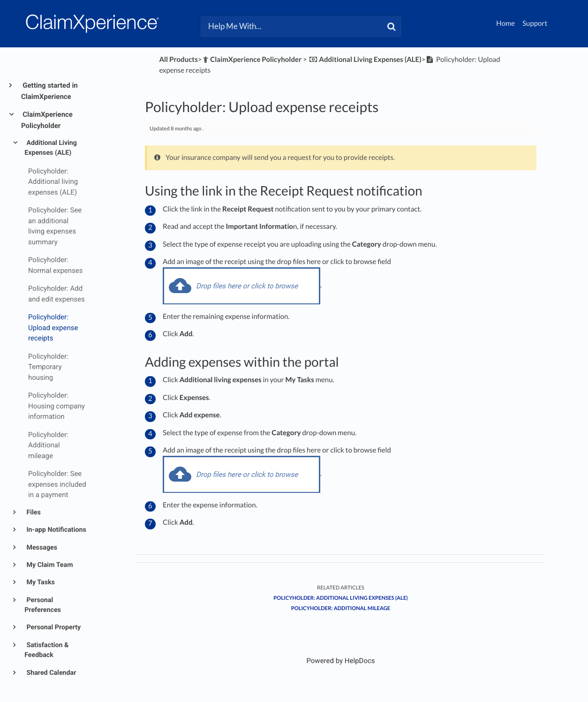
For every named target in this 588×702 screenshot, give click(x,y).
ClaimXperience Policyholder (47, 120)
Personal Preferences (43, 605)
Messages (41, 548)
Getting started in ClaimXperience (49, 91)
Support (535, 23)
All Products (178, 60)
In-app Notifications (56, 530)
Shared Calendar (51, 673)
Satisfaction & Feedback (46, 650)
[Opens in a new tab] (340, 661)
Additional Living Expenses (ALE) (51, 148)
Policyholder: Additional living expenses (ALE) (340, 598)
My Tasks (40, 582)
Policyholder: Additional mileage (341, 608)
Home (505, 23)
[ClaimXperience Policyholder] (252, 60)
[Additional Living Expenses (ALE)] (365, 60)
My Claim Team (49, 565)
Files (33, 513)
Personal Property (53, 627)
